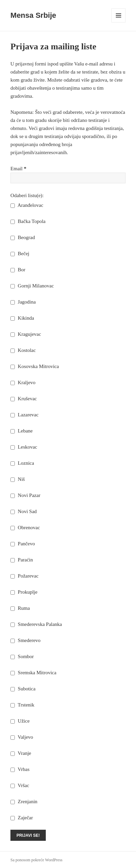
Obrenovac (25, 528)
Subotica (23, 689)
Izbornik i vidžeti (119, 22)
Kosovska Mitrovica (35, 366)
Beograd (23, 237)
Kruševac (24, 399)
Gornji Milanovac (32, 286)
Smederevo (25, 640)
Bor (18, 270)
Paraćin (22, 560)
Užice (20, 721)
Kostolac (23, 350)
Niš (18, 479)
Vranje (21, 753)
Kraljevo (23, 382)
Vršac (20, 785)
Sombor (22, 656)
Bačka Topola (28, 221)
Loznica (22, 463)
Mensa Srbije (33, 15)
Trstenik (22, 705)
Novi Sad (24, 511)
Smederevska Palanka (36, 624)
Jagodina (23, 302)
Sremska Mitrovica (33, 673)
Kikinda (22, 318)
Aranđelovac (27, 205)
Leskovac (24, 447)
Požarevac (24, 576)
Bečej (20, 254)
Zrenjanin (24, 802)
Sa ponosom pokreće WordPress (36, 860)
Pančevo (23, 544)
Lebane (22, 431)
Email (18, 169)
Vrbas (20, 769)
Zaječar (22, 818)
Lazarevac (24, 415)
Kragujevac (26, 334)
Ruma (20, 608)
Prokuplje (24, 592)
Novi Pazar (25, 495)
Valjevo (22, 737)
